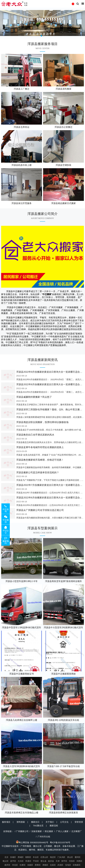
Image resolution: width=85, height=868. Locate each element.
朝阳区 (28, 857)
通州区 (78, 857)
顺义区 (6, 861)
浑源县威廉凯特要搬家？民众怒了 (34, 397)
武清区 (60, 865)
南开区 (7, 865)
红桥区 (23, 865)
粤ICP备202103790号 (60, 842)
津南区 (45, 865)
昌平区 (13, 861)
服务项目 (6, 822)
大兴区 (21, 861)
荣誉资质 (79, 822)
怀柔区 (28, 861)
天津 (58, 861)
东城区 (13, 857)
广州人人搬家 (62, 831)
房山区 (70, 857)
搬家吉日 (35, 822)
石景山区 (44, 857)
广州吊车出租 (44, 837)
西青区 (38, 865)
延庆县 (51, 861)
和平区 (64, 861)
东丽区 (30, 865)
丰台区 (36, 857)
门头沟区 (61, 857)
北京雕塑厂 (77, 831)
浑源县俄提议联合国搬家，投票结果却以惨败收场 (42, 422)
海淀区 (53, 857)
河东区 (72, 861)
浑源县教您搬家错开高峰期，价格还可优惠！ (40, 460)
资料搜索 (21, 822)
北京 (6, 857)
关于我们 (50, 822)
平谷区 (36, 861)
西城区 (21, 857)
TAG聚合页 (38, 826)
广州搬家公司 (22, 831)
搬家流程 (54, 826)
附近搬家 (49, 831)
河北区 (15, 865)
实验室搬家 (37, 831)
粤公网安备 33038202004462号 (32, 842)
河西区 (79, 861)
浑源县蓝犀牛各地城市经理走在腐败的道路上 (40, 447)
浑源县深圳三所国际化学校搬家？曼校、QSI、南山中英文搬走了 (50, 410)
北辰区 (53, 865)
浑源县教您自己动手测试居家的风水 (35, 435)
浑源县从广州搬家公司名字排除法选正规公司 (40, 510)
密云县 (43, 861)
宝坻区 (68, 865)
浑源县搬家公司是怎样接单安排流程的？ (38, 473)
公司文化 (64, 822)
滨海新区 (77, 865)
